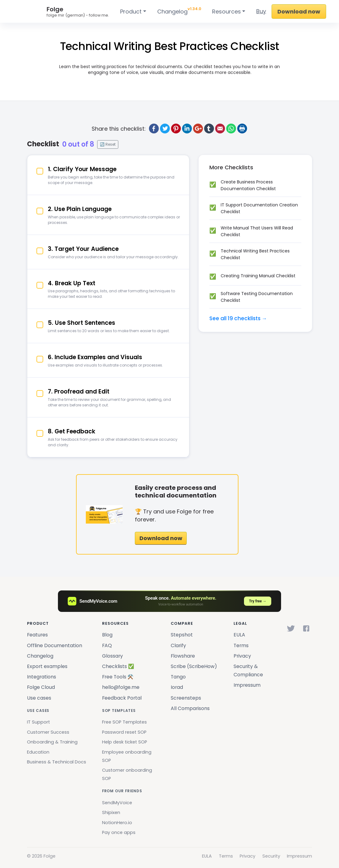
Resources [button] (227, 12)
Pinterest (176, 129)
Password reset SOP (124, 732)
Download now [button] (161, 538)
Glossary (112, 656)
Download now (299, 12)
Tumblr (209, 129)
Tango (178, 677)
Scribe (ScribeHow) (194, 666)
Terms (241, 645)
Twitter (165, 129)
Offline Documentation (55, 645)
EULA (239, 635)
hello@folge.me (121, 687)
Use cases (39, 698)
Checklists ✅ (118, 666)
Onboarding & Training (52, 742)
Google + (198, 129)
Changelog (179, 11)
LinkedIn (187, 129)
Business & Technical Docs (57, 762)
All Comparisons (190, 708)
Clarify (178, 645)
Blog (107, 635)
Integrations (42, 677)
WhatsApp (231, 129)
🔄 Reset (108, 144)
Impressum (247, 685)
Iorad (177, 687)
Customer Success (48, 732)
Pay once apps (119, 832)
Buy (261, 11)
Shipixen (111, 812)
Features (37, 635)
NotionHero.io (117, 823)
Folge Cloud (41, 687)
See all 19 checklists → (238, 318)
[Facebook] (306, 628)
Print (242, 129)
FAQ (107, 645)
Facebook (154, 129)
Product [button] (131, 12)
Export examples (47, 666)
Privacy (242, 656)
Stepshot (182, 635)
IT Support (38, 722)
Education (38, 752)
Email (220, 129)
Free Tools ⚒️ (118, 677)
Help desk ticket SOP (125, 742)
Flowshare (183, 656)
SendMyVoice (117, 803)
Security (271, 856)
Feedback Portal (122, 698)
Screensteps (186, 698)
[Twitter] (291, 628)
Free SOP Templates (124, 722)
